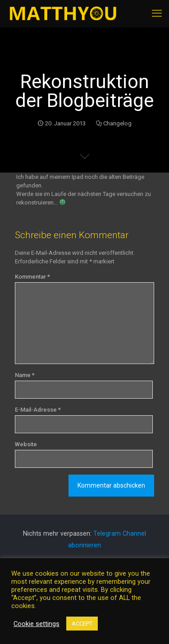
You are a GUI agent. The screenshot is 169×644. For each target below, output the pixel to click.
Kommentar (32, 277)
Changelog (117, 123)
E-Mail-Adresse (38, 410)
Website (26, 444)
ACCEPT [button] (82, 624)
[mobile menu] (157, 13)
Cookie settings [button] (37, 624)
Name (25, 375)
